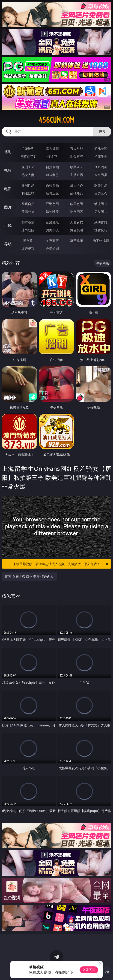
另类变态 (101, 193)
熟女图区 (77, 212)
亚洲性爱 (28, 185)
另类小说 (52, 230)
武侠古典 (101, 222)
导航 (8, 244)
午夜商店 (52, 241)
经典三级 (52, 193)
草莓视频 (77, 241)
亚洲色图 (52, 204)
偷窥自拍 (28, 204)
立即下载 (89, 970)
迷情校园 (28, 230)
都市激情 (28, 222)
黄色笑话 (77, 230)
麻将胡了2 (28, 156)
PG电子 (28, 149)
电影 (8, 189)
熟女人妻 (28, 175)
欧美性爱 (101, 185)
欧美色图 (77, 204)
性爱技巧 (101, 230)
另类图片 (101, 212)
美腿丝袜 (28, 212)
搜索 (102, 132)
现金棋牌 (77, 156)
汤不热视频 (101, 241)
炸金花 (52, 156)
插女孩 (28, 241)
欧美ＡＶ (77, 167)
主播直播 (77, 175)
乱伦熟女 (77, 193)
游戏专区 (101, 149)
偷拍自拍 (52, 185)
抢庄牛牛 (101, 156)
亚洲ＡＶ (28, 167)
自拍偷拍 (52, 167)
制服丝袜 (28, 193)
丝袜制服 (52, 175)
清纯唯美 (52, 212)
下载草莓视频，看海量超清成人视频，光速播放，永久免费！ (61, 564)
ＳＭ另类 (101, 175)
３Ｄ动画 (101, 167)
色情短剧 (52, 248)
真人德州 (52, 149)
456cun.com (56, 120)
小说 (8, 225)
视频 (8, 170)
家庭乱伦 (52, 222)
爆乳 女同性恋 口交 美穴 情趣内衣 (29, 577)
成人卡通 (77, 185)
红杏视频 (28, 248)
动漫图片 (101, 204)
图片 (8, 207)
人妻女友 (77, 222)
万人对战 (77, 149)
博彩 (8, 152)
